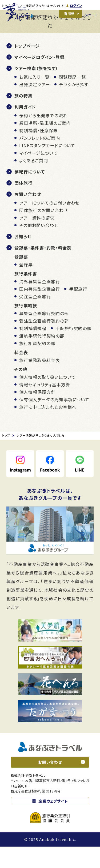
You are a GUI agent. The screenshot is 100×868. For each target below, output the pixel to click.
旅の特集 (23, 117)
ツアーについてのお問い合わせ (49, 224)
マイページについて (38, 174)
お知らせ (23, 258)
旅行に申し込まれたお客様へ (48, 428)
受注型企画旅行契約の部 (44, 342)
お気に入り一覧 (34, 98)
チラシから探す (74, 106)
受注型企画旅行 (35, 318)
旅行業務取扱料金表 (40, 382)
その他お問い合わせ (39, 247)
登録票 (26, 286)
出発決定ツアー (35, 106)
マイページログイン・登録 (39, 78)
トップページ (27, 67)
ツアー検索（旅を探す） (36, 90)
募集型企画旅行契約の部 (44, 335)
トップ (6, 27)
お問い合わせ (28, 216)
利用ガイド (25, 128)
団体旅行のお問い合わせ (44, 232)
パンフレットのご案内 (40, 159)
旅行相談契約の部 (37, 365)
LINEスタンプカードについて (47, 167)
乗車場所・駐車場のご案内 (45, 144)
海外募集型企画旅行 (40, 303)
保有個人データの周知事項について (54, 421)
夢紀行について (30, 193)
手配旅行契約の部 (73, 350)
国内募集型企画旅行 (40, 310)
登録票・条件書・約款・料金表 (43, 269)
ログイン (75, 6)
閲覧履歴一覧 (72, 98)
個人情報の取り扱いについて (47, 398)
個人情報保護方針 (37, 413)
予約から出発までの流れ (43, 137)
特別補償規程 (33, 350)
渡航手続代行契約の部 (42, 357)
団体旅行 (23, 204)
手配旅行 (78, 310)
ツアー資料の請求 (37, 239)
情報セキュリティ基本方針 (45, 406)
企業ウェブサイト (53, 822)
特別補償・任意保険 (39, 152)
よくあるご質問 (34, 182)
